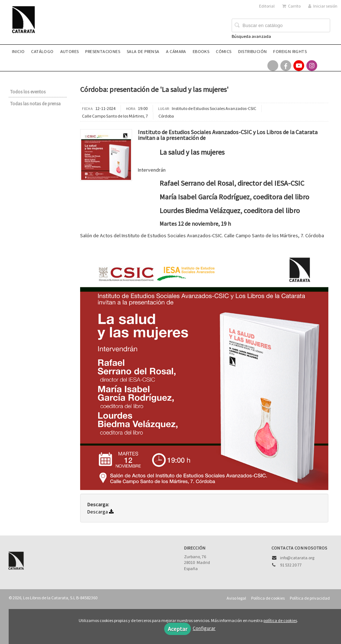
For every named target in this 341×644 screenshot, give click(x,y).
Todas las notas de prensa (35, 104)
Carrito (291, 6)
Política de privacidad (310, 598)
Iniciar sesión (323, 6)
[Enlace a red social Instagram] (312, 66)
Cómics (224, 51)
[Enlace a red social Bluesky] (325, 66)
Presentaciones (103, 51)
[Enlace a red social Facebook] (286, 66)
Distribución (253, 51)
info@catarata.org (297, 558)
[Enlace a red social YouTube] (299, 66)
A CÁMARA (176, 51)
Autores (70, 51)
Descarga (100, 512)
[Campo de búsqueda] (281, 26)
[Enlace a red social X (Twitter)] (273, 66)
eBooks (201, 51)
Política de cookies (268, 598)
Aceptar (178, 629)
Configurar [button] (204, 628)
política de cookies (280, 620)
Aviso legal (236, 598)
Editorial (267, 6)
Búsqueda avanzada (251, 36)
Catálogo (42, 51)
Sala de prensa (143, 51)
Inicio (18, 51)
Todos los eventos (28, 92)
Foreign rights (290, 51)
